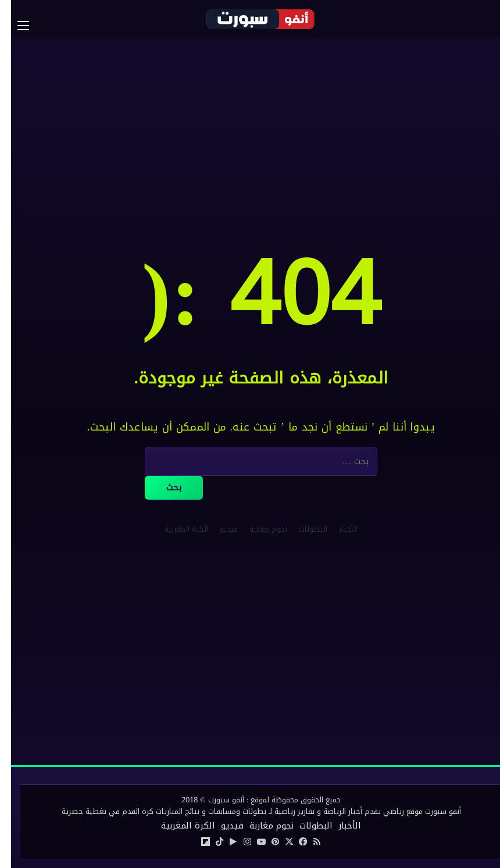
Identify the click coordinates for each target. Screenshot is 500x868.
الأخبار (337, 529)
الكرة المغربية (175, 529)
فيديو (218, 529)
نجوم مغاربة (257, 529)
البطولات (302, 529)
